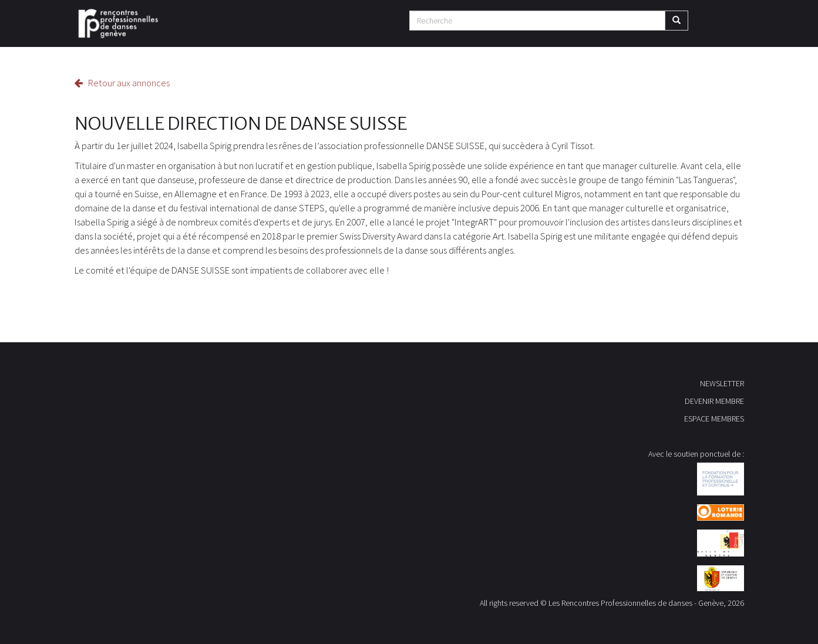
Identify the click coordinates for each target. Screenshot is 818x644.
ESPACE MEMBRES (714, 419)
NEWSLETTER (722, 383)
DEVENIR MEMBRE (714, 401)
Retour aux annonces (122, 83)
